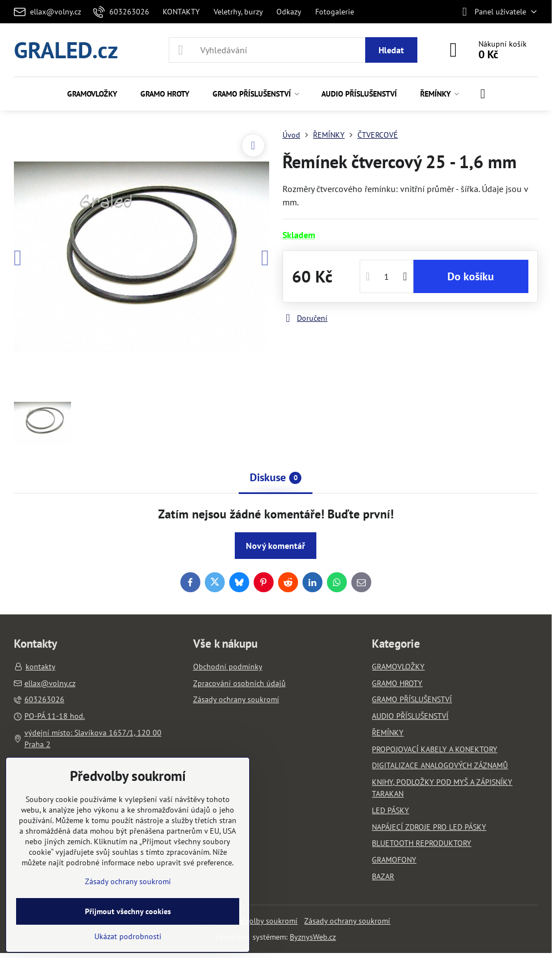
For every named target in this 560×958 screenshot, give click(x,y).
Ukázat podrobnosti (128, 936)
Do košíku (471, 276)
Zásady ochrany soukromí (347, 921)
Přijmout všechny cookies (128, 911)
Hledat (391, 50)
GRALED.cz (66, 50)
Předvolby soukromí (264, 921)
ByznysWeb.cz (313, 937)
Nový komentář (276, 546)
